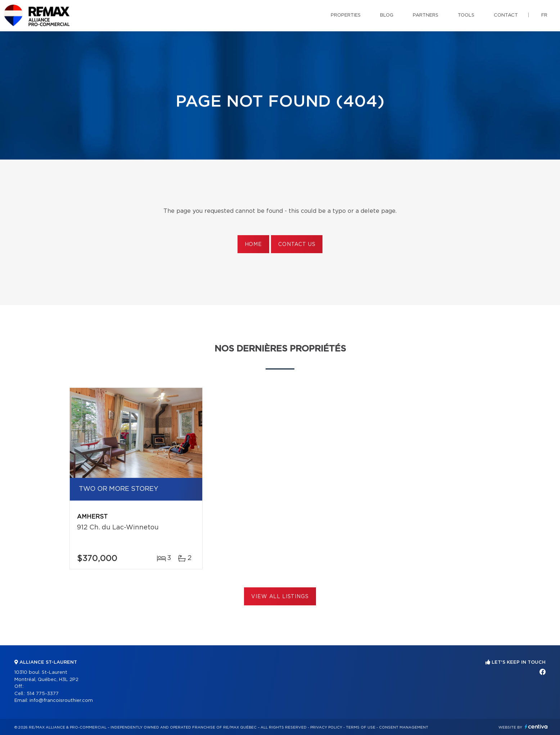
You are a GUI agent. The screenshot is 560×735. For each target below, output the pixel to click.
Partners (426, 15)
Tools (466, 15)
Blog (387, 15)
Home (253, 245)
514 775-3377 (43, 694)
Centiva (536, 727)
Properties (346, 15)
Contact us (297, 245)
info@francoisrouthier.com (61, 701)
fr (544, 15)
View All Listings (280, 597)
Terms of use (361, 727)
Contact (506, 15)
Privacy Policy (326, 727)
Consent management (404, 727)
